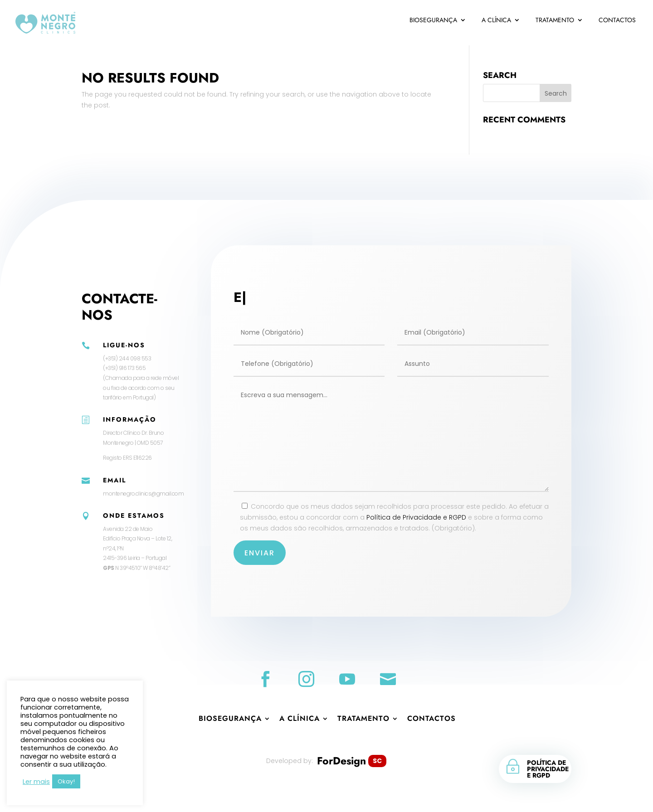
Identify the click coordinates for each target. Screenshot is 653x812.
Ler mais (36, 782)
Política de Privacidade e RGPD (416, 518)
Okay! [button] (66, 781)
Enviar (262, 552)
